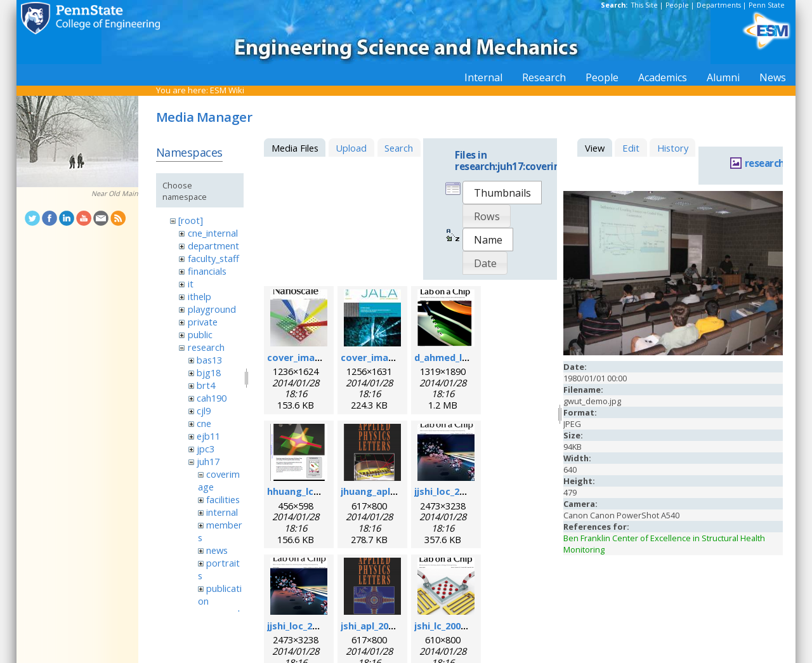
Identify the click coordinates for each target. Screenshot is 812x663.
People (677, 5)
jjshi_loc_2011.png (307, 626)
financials (207, 271)
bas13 (209, 360)
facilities (223, 499)
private (203, 322)
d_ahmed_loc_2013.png (466, 357)
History (673, 148)
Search (399, 148)
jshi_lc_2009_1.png (455, 626)
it (191, 284)
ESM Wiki (227, 90)
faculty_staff (213, 258)
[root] (191, 220)
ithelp (200, 296)
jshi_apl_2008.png (380, 626)
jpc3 (206, 449)
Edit (631, 148)
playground (212, 309)
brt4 (206, 385)
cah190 (212, 398)
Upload (351, 148)
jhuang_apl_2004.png (388, 491)
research (206, 347)
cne (204, 423)
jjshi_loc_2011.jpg (453, 491)
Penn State (767, 5)
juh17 (208, 461)
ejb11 (208, 436)
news (217, 550)
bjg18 (209, 372)
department (213, 246)
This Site (645, 5)
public (200, 334)
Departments (719, 5)
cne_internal (213, 233)
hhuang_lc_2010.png (312, 491)
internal (222, 512)
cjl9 (204, 410)
